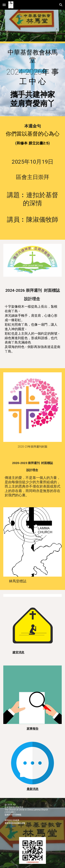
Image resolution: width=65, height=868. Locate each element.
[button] (4, 5)
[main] (33, 80)
